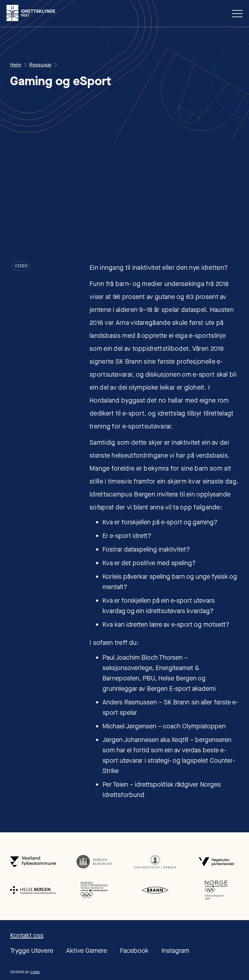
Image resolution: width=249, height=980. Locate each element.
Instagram (175, 951)
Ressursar (40, 65)
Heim (16, 65)
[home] (31, 13)
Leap (35, 972)
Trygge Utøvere (32, 951)
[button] (235, 13)
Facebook (134, 951)
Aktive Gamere (87, 951)
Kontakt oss (27, 935)
